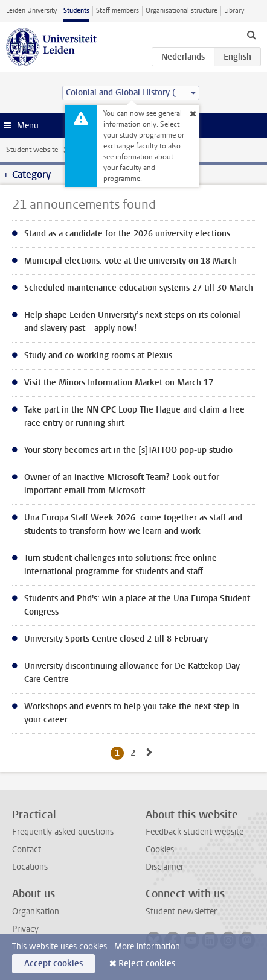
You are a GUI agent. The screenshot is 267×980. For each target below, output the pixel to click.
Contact (27, 849)
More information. (148, 947)
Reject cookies (147, 963)
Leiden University (31, 11)
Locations (30, 867)
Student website (32, 150)
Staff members (117, 11)
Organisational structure (182, 11)
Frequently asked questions (63, 832)
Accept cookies (53, 963)
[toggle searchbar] (251, 34)
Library (234, 11)
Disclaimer (165, 867)
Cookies (160, 849)
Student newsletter (181, 912)
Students (76, 11)
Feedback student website (195, 832)
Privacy (25, 929)
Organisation (36, 912)
